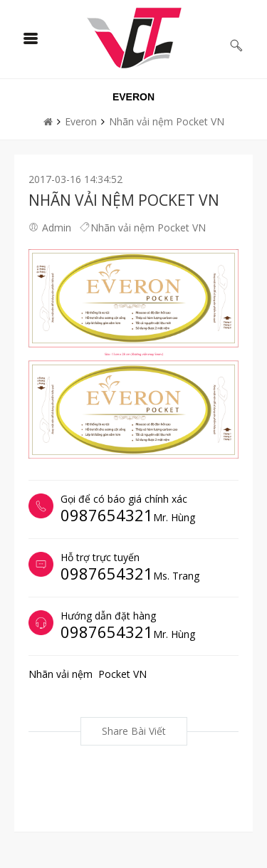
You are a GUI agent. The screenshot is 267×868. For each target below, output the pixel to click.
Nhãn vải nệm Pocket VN (167, 121)
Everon (81, 121)
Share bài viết (134, 731)
